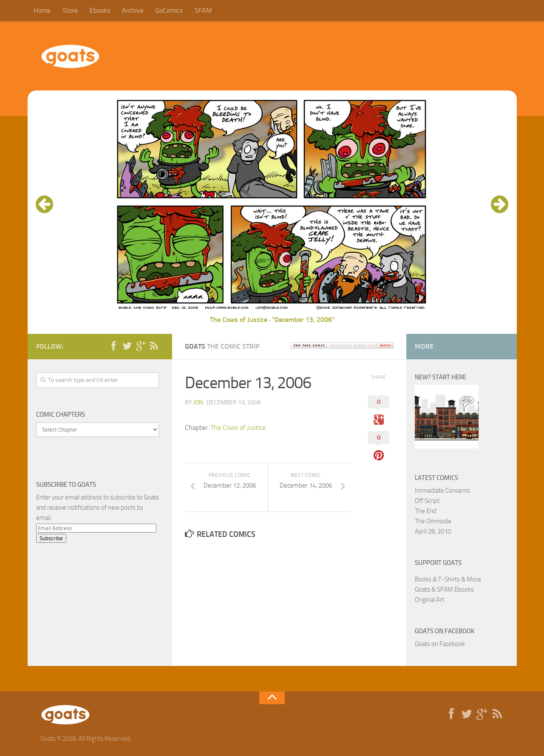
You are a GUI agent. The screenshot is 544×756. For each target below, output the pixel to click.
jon (198, 402)
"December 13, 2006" (303, 320)
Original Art (429, 600)
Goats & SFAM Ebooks (444, 590)
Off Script (427, 501)
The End (426, 511)
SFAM (203, 10)
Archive (133, 10)
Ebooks (100, 10)
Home (42, 10)
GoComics (169, 10)
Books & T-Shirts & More (448, 579)
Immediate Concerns (442, 491)
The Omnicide (433, 521)
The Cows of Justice (239, 320)
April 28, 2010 (433, 531)
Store (70, 10)
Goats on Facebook (445, 631)
